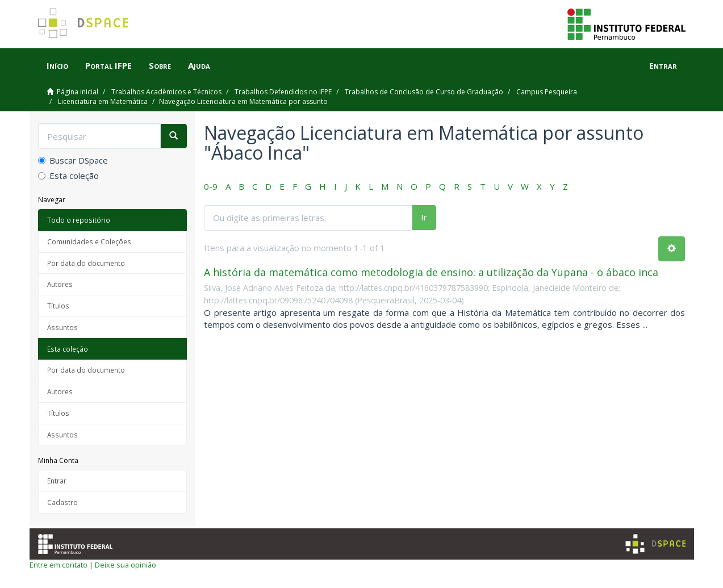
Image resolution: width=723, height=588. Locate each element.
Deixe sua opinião (126, 565)
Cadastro (62, 502)
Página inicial (78, 92)
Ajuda (199, 65)
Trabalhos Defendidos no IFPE (283, 92)
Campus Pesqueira (547, 92)
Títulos (58, 306)
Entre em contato (58, 565)
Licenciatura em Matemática (103, 101)
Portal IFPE (108, 65)
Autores (60, 284)
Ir (424, 217)
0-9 (211, 186)
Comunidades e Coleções (89, 241)
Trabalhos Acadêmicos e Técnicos (166, 92)
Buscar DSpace (73, 160)
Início (57, 65)
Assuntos (62, 327)
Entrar (57, 481)
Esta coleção (68, 176)
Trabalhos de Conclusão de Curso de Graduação (424, 92)
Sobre (160, 65)
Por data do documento (86, 263)
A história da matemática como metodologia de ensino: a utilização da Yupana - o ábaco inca (431, 272)
